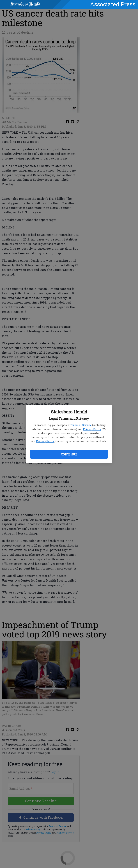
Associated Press (113, 4)
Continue (69, 454)
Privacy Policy (92, 429)
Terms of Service (81, 425)
